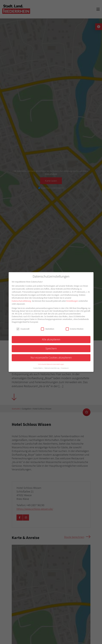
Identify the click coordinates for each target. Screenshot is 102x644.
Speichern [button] (51, 348)
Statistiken (48, 329)
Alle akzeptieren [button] (51, 339)
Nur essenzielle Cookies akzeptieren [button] (51, 358)
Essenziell (23, 329)
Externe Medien (75, 329)
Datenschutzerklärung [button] (52, 368)
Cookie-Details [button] (38, 368)
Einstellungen (72, 301)
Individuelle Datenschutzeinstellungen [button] (51, 364)
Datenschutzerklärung (21, 301)
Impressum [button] (65, 368)
